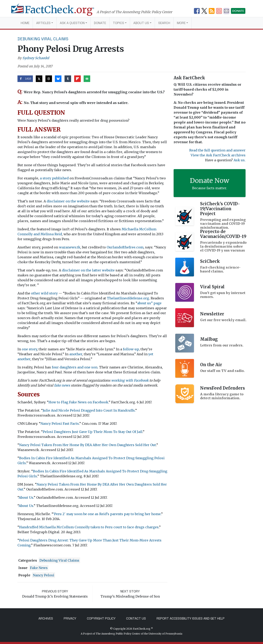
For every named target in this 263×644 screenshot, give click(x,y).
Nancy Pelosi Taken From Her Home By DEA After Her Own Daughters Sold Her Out (88, 445)
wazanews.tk (70, 247)
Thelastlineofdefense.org (128, 298)
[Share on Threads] (49, 79)
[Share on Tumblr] (68, 79)
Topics (118, 23)
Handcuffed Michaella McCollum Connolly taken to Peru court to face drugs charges (89, 527)
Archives (46, 618)
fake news (62, 385)
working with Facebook (130, 380)
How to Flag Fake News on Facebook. (79, 402)
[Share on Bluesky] (58, 79)
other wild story (44, 293)
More (181, 23)
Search (164, 23)
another (76, 354)
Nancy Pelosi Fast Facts (60, 424)
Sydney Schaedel (36, 58)
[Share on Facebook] (25, 79)
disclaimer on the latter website (88, 270)
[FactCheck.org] (57, 12)
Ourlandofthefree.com (125, 247)
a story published (54, 178)
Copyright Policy (101, 618)
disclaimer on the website (68, 201)
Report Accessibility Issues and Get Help (191, 618)
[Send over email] (87, 79)
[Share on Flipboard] (77, 79)
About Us (141, 23)
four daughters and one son (75, 367)
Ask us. (240, 160)
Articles (43, 23)
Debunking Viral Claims (43, 39)
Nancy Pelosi (44, 575)
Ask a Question (72, 23)
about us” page (149, 303)
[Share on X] (39, 79)
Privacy (70, 618)
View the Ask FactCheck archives (218, 155)
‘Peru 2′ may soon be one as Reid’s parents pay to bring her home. (107, 514)
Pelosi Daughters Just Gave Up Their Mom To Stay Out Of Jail (93, 432)
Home (25, 23)
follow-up (131, 349)
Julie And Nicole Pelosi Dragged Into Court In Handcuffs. (89, 410)
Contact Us (136, 618)
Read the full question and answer (217, 150)
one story (29, 349)
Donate (100, 23)
